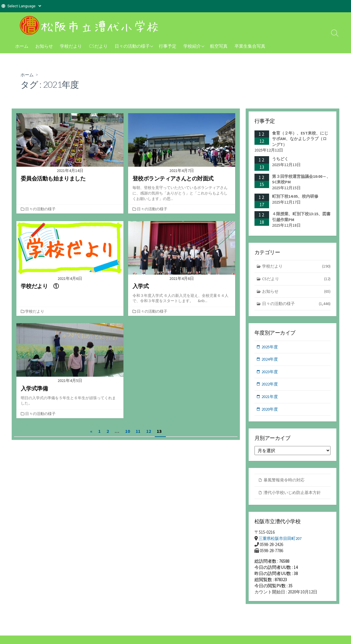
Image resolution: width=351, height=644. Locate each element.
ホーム (22, 46)
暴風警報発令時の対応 (285, 483)
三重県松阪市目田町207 (281, 542)
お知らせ (44, 46)
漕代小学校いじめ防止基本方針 (294, 496)
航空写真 (219, 46)
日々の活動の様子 (132, 46)
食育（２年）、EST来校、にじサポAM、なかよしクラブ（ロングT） (300, 139)
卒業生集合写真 (250, 46)
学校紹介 (192, 46)
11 (138, 431)
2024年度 (270, 361)
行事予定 (168, 46)
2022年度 (270, 386)
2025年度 (270, 348)
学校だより (71, 46)
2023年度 (270, 374)
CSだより (98, 46)
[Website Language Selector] (24, 6)
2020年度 (270, 412)
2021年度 (270, 399)
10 (128, 431)
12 (149, 431)
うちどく (280, 159)
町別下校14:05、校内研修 (295, 197)
